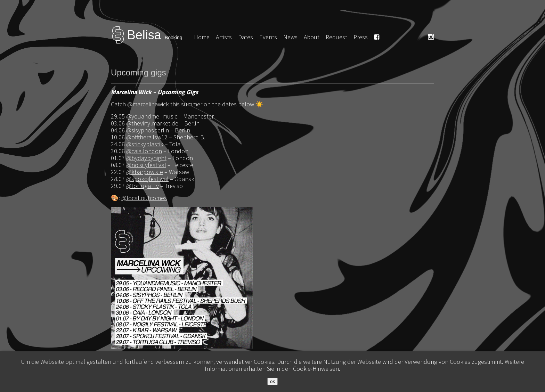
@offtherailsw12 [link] (147, 137)
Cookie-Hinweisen (316, 369)
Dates (246, 37)
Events (268, 37)
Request (336, 37)
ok (272, 381)
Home (202, 37)
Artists (224, 37)
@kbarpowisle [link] (145, 172)
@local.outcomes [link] (144, 198)
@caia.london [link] (144, 151)
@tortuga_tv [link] (143, 186)
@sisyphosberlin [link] (148, 130)
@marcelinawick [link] (148, 104)
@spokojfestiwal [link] (147, 179)
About (312, 37)
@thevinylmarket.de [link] (152, 123)
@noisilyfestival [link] (146, 165)
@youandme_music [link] (152, 116)
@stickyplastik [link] (145, 144)
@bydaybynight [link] (146, 158)
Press (361, 37)
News (290, 37)
